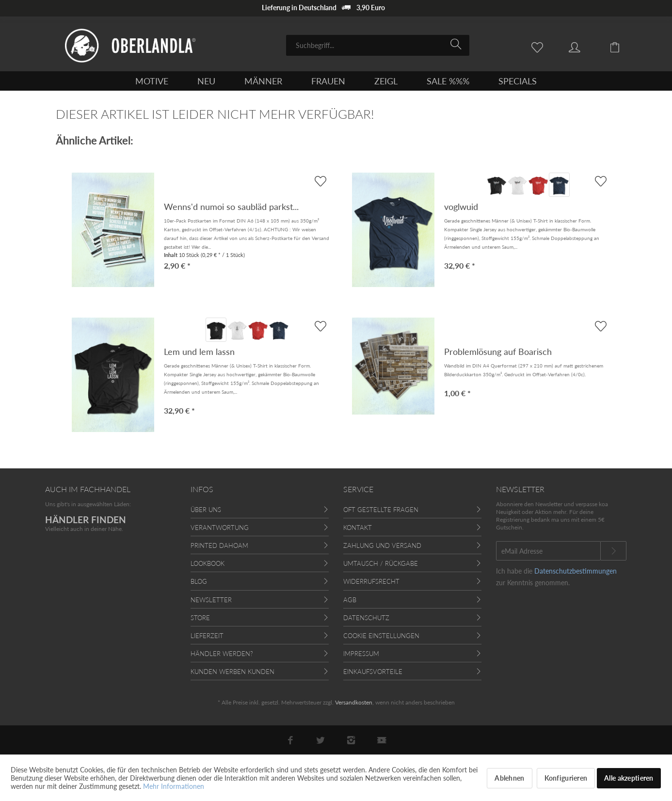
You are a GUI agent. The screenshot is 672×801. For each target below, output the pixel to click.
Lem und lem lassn (199, 352)
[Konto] (584, 47)
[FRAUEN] (328, 81)
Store (200, 618)
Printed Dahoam (219, 545)
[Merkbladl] (540, 47)
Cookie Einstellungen (381, 636)
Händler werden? (222, 654)
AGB (350, 600)
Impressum (361, 654)
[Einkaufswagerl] (622, 47)
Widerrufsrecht (371, 581)
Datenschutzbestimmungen (576, 571)
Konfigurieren (566, 778)
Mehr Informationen (174, 786)
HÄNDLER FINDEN (86, 520)
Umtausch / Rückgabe (381, 563)
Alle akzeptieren (629, 778)
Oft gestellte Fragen (381, 510)
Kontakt (358, 528)
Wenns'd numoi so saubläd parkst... (231, 207)
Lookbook (208, 563)
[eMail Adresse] (548, 551)
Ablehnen (509, 778)
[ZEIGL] (386, 81)
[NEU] (206, 81)
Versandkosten (354, 702)
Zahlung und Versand (382, 545)
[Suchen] (457, 45)
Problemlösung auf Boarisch (498, 352)
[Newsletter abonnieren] (613, 551)
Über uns (206, 510)
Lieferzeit (207, 636)
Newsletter (211, 600)
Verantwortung (220, 528)
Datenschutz (366, 618)
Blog (199, 581)
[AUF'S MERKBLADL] (600, 181)
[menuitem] (378, 45)
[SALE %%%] (448, 81)
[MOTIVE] (152, 81)
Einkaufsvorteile (373, 672)
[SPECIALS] (518, 81)
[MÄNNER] (263, 81)
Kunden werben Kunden (232, 672)
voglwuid (461, 207)
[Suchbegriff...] (378, 45)
